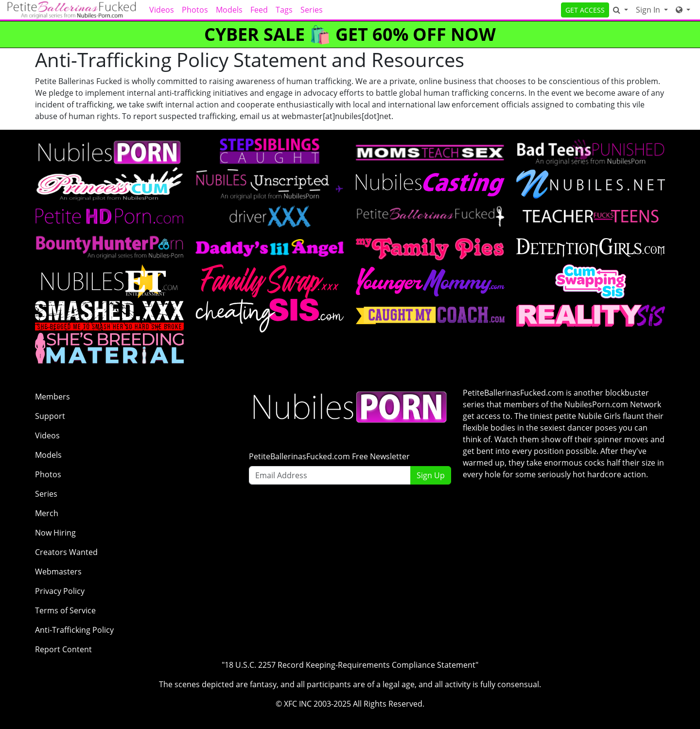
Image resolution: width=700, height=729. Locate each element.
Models (229, 10)
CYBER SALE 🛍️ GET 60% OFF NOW (350, 34)
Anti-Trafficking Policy (74, 630)
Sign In (649, 10)
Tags (284, 10)
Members (52, 397)
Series (312, 10)
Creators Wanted (66, 552)
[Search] (621, 10)
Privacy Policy (60, 591)
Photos (195, 10)
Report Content (63, 649)
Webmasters (58, 572)
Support (50, 416)
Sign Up (431, 475)
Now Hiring (55, 533)
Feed (259, 10)
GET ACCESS (585, 10)
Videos (162, 10)
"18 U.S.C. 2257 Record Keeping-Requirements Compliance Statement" (350, 665)
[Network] (683, 10)
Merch (47, 513)
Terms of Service (65, 610)
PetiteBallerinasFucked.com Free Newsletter (329, 456)
